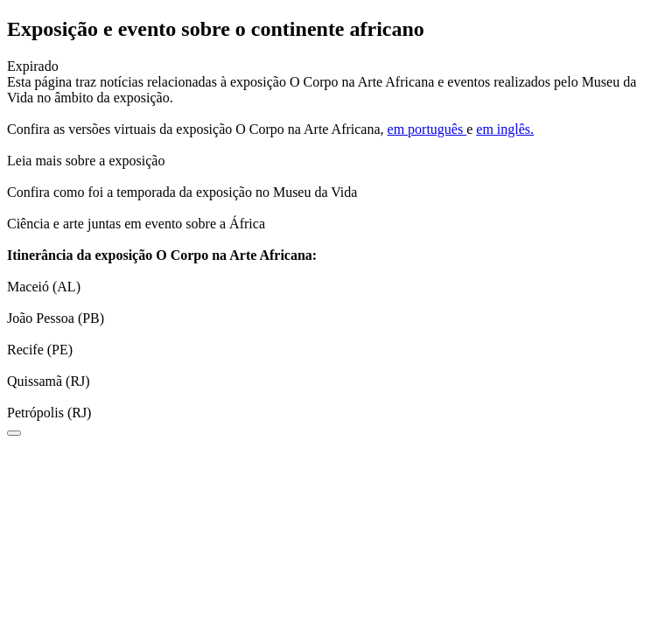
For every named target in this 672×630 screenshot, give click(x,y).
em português (427, 129)
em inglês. (505, 129)
